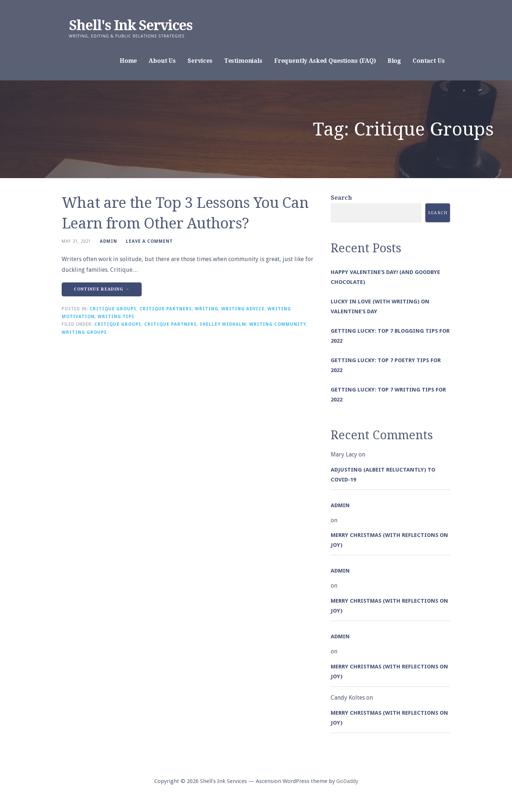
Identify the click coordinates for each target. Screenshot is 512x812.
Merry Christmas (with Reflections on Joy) (389, 540)
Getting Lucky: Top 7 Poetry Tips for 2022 (386, 365)
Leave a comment (149, 241)
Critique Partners (166, 309)
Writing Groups (84, 332)
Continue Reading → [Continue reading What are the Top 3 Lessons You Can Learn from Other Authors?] (102, 289)
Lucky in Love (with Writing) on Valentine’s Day (380, 306)
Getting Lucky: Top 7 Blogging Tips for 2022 (390, 336)
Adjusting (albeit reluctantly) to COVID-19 (383, 475)
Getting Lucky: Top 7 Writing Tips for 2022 (388, 395)
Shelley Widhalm (223, 324)
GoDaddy (347, 781)
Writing (207, 309)
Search (341, 198)
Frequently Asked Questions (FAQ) (325, 61)
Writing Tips (116, 317)
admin (108, 241)
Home (128, 61)
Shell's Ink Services (131, 25)
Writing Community (278, 324)
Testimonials (243, 61)
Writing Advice (243, 309)
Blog (394, 61)
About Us (162, 61)
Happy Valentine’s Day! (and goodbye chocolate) (385, 277)
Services (200, 61)
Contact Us (429, 61)
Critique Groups (113, 309)
